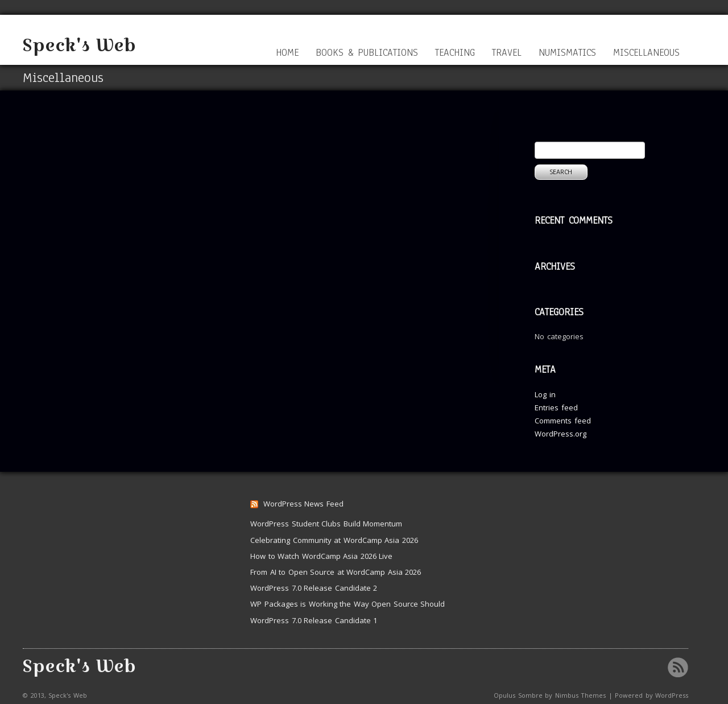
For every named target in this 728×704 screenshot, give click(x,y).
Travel (507, 53)
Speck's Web (79, 45)
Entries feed (556, 407)
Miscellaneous (646, 53)
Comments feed (563, 421)
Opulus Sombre (518, 695)
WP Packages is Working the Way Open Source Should (348, 604)
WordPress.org (561, 434)
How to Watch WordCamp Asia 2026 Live (321, 556)
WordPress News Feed (303, 504)
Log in (545, 394)
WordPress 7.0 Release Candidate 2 (314, 588)
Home (287, 53)
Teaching (455, 53)
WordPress (672, 695)
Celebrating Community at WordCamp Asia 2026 (334, 540)
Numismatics (567, 53)
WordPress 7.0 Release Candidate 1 (314, 620)
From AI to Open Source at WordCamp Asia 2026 (336, 572)
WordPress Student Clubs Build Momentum (326, 524)
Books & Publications (367, 53)
